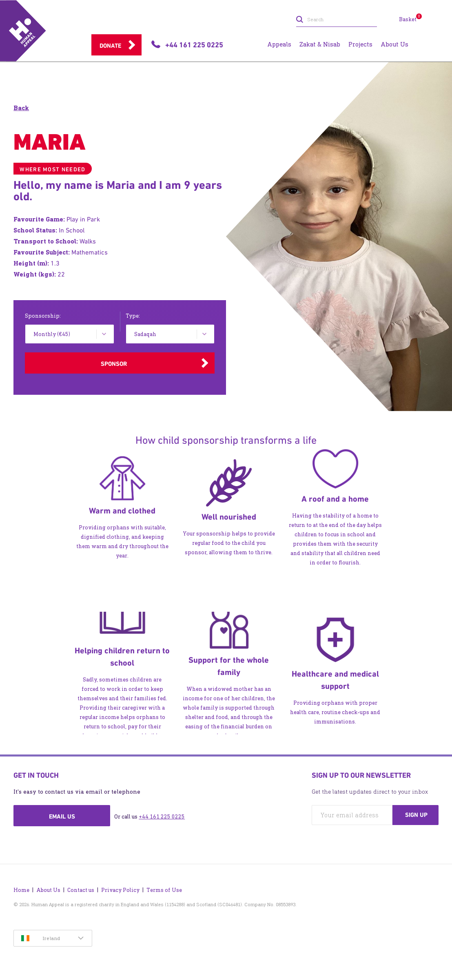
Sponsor (114, 364)
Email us (62, 816)
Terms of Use (164, 890)
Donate (110, 46)
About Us (48, 890)
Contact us (81, 890)
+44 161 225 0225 (162, 817)
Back (21, 108)
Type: (133, 316)
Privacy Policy (120, 890)
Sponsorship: (43, 316)
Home (21, 890)
